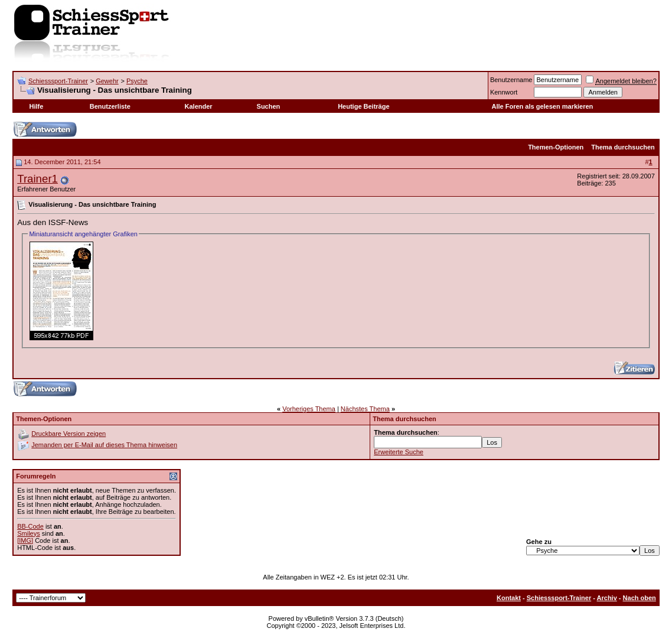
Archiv (607, 598)
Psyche (137, 81)
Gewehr (107, 81)
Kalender (199, 106)
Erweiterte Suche (399, 452)
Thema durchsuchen (623, 147)
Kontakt (509, 598)
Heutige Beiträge (363, 106)
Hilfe (37, 106)
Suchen (269, 106)
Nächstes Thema (365, 409)
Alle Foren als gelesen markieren (543, 106)
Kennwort (504, 92)
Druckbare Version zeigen (68, 434)
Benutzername (511, 80)
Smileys (29, 533)
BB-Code (30, 526)
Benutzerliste (110, 106)
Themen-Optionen (556, 147)
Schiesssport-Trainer (58, 81)
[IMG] (25, 540)
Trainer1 (37, 179)
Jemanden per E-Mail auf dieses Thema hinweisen (104, 445)
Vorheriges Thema (309, 409)
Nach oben (640, 598)
